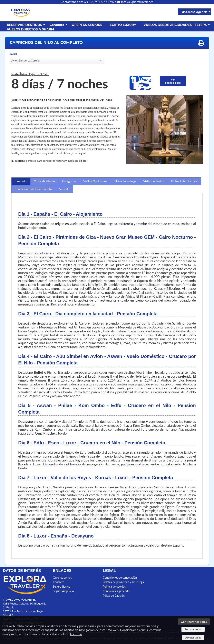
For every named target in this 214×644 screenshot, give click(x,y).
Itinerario (21, 181)
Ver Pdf (64, 189)
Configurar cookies (194, 622)
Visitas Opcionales (95, 181)
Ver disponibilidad (173, 81)
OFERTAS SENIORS (87, 25)
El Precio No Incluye (184, 181)
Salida (13, 54)
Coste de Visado (44, 181)
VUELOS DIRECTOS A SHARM (30, 29)
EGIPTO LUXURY (123, 25)
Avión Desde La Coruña (25, 60)
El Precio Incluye (125, 181)
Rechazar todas (193, 629)
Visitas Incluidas (154, 181)
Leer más (76, 634)
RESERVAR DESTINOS (24, 25)
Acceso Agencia (195, 12)
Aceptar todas (193, 638)
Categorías (69, 181)
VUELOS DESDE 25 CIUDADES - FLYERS (175, 25)
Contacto (57, 25)
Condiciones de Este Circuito (33, 189)
